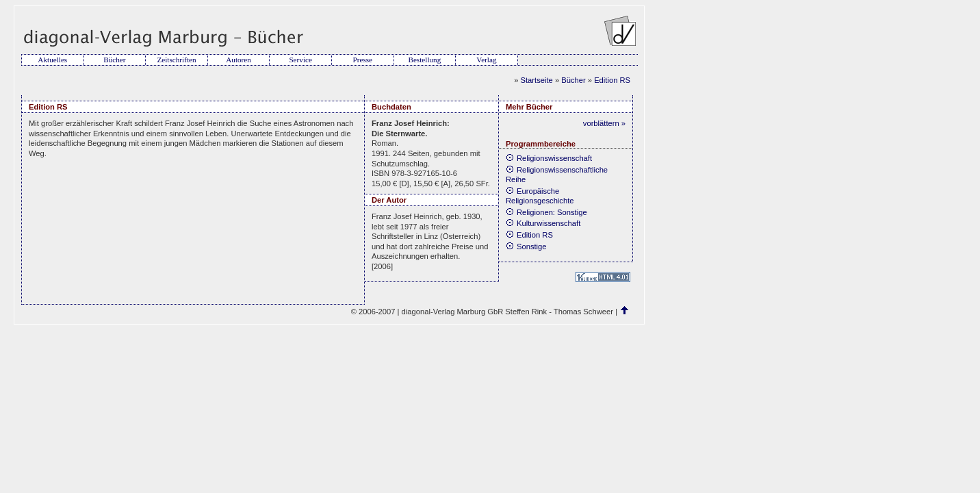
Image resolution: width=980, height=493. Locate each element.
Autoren (238, 60)
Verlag (486, 60)
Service (300, 60)
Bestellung (424, 60)
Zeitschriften (176, 60)
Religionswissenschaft (549, 158)
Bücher (114, 60)
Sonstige (526, 246)
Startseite (537, 80)
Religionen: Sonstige (546, 212)
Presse (362, 60)
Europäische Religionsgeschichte (540, 196)
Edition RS (612, 80)
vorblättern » (604, 123)
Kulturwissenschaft (543, 223)
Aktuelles (52, 60)
